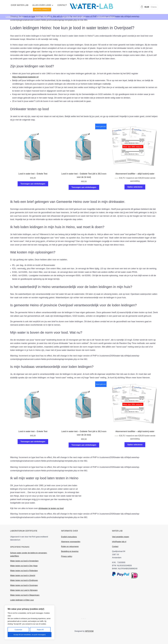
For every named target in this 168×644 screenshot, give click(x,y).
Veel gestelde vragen (121, 537)
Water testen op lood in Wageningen (25, 595)
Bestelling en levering (70, 551)
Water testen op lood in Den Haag (24, 566)
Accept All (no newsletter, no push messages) (30, 635)
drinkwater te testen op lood (51, 508)
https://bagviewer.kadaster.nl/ (25, 77)
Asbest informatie (43, 14)
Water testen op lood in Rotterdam (24, 571)
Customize (18, 630)
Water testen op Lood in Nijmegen (24, 590)
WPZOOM (89, 631)
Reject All (40, 630)
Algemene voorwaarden (71, 542)
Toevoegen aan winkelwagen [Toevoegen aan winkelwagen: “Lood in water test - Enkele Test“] (33, 184)
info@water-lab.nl (119, 542)
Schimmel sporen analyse (74, 14)
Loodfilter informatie (15, 14)
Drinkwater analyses (106, 14)
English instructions (69, 537)
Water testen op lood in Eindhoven (24, 580)
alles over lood (77, 6)
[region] (30, 622)
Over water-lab (55, 6)
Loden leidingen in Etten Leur (22, 600)
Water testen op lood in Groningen (24, 585)
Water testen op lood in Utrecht (23, 575)
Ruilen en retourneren (70, 546)
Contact (98, 6)
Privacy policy (67, 556)
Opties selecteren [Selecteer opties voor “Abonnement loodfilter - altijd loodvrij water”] (135, 187)
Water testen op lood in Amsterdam (24, 561)
